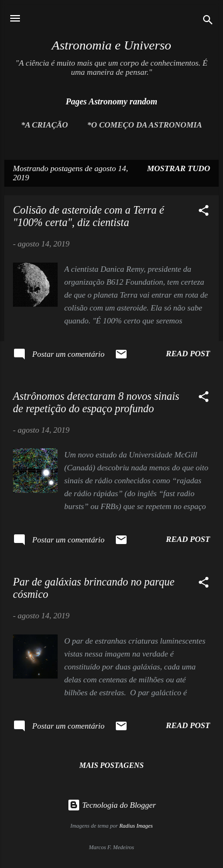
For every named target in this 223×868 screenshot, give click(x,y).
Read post (188, 354)
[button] (204, 212)
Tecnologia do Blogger (112, 805)
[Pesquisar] (208, 22)
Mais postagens (111, 765)
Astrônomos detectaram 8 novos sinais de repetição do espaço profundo (96, 402)
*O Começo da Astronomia (145, 125)
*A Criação (44, 125)
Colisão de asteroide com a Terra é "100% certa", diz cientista (89, 216)
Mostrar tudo (179, 168)
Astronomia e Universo (111, 45)
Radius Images (136, 826)
